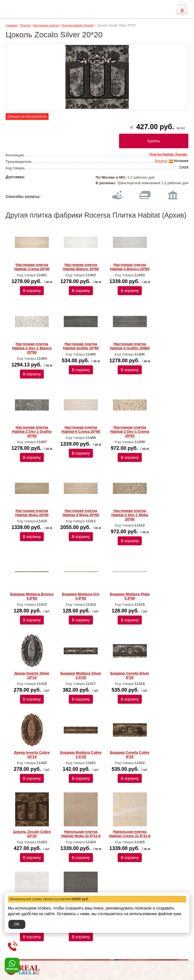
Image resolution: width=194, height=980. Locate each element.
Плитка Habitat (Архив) (78, 25)
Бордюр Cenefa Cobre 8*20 (130, 755)
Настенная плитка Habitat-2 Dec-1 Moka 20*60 (130, 515)
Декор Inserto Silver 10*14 (32, 675)
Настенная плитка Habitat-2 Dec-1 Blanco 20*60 (32, 348)
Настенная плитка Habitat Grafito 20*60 (81, 346)
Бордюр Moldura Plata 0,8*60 (130, 596)
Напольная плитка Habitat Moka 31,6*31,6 (81, 834)
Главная (12, 25)
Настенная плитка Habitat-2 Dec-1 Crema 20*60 (130, 431)
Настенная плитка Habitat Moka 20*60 (32, 513)
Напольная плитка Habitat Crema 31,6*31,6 (130, 834)
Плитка (25, 25)
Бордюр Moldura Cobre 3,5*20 (81, 755)
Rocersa (161, 161)
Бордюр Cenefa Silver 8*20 (130, 675)
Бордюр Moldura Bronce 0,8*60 (32, 596)
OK (17, 924)
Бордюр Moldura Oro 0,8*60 (81, 596)
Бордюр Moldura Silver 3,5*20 (81, 675)
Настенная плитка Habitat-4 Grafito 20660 (130, 346)
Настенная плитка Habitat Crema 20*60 (32, 267)
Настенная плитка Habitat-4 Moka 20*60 (81, 513)
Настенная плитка (46, 25)
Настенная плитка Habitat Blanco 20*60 (81, 267)
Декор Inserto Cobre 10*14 (32, 755)
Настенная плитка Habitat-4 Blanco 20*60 (130, 267)
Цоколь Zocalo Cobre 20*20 (32, 834)
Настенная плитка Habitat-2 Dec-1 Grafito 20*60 (32, 431)
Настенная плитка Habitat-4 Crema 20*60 (81, 429)
